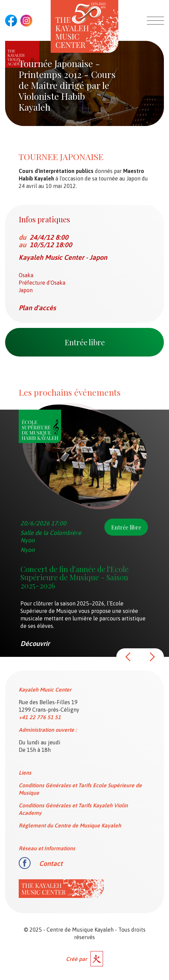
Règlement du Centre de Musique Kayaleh (70, 825)
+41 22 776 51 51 (40, 717)
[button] (128, 657)
